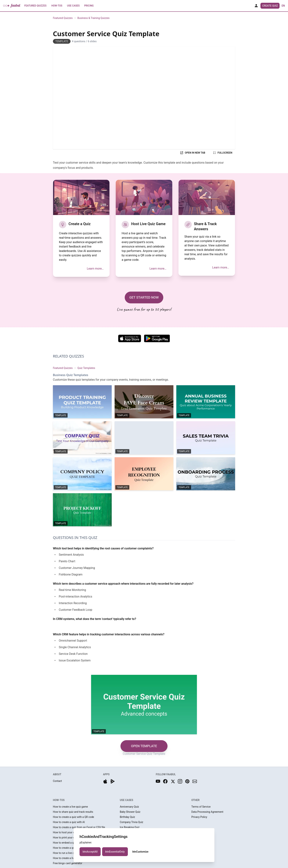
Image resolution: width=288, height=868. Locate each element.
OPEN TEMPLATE (144, 746)
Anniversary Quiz (129, 807)
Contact (57, 781)
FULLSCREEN (222, 153)
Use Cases (73, 6)
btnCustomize (140, 852)
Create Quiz (270, 6)
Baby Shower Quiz (130, 812)
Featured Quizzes (35, 6)
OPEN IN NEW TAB (193, 153)
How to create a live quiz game (70, 807)
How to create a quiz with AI (69, 822)
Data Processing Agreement (207, 812)
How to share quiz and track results (73, 812)
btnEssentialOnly (115, 852)
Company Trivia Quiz (131, 822)
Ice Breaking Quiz (130, 827)
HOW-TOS (59, 800)
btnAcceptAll (90, 852)
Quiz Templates (86, 368)
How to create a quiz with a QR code (73, 817)
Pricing (89, 6)
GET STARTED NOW (144, 297)
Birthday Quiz (127, 817)
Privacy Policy (199, 817)
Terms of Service (201, 807)
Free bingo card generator (67, 863)
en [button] (283, 6)
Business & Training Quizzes (94, 18)
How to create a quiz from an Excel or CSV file (79, 827)
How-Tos (57, 6)
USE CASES (126, 800)
